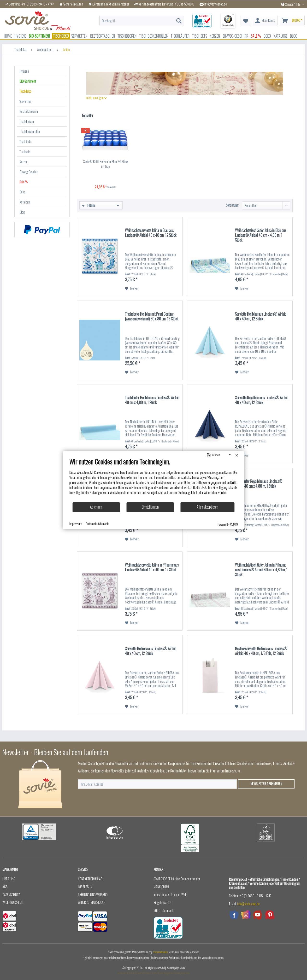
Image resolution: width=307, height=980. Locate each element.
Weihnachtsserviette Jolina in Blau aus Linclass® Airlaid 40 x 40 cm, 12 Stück (151, 233)
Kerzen (24, 162)
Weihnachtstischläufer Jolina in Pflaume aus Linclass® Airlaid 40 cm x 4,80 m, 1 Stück (261, 570)
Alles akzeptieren (207, 507)
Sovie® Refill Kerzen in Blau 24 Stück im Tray (106, 164)
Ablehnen (96, 507)
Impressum (85, 887)
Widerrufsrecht (14, 902)
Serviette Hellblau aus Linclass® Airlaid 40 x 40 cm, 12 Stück (261, 317)
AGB (5, 887)
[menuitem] (142, 18)
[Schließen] (237, 455)
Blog (22, 212)
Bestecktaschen (29, 111)
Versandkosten (161, 952)
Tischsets (25, 152)
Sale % (24, 182)
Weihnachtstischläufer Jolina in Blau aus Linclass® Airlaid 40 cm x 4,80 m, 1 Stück (261, 235)
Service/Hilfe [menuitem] (291, 4)
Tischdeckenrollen (30, 131)
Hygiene (24, 71)
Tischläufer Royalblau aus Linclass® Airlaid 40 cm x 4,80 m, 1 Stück (259, 484)
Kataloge (25, 202)
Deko (22, 192)
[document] (154, 480)
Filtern (88, 205)
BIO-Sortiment (28, 81)
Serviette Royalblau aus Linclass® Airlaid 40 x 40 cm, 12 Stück (262, 400)
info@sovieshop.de (216, 4)
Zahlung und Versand (93, 895)
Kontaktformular (90, 879)
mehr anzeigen (97, 98)
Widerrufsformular (92, 902)
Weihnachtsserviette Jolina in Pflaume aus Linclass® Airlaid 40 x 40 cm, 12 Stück (152, 568)
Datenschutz (11, 895)
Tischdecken (27, 121)
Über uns (9, 879)
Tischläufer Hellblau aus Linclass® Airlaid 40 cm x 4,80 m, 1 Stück (152, 400)
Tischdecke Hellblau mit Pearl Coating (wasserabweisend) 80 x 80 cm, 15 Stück (152, 317)
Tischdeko (25, 91)
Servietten (25, 101)
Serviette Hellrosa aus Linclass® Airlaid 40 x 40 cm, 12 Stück (151, 651)
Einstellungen (150, 507)
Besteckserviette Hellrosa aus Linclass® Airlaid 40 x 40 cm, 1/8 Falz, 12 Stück (261, 651)
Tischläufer (26, 142)
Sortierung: (232, 205)
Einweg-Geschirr (29, 172)
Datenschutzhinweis (97, 524)
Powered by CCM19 (228, 524)
